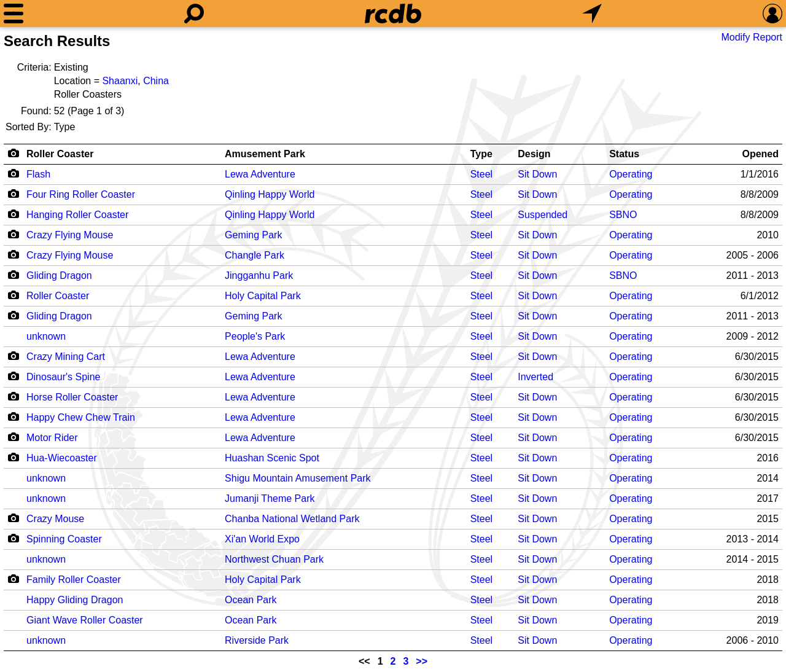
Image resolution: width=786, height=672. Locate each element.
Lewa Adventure (260, 174)
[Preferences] (772, 14)
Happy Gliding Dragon (75, 600)
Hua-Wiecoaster (62, 458)
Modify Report (752, 37)
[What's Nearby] (592, 14)
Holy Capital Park (263, 296)
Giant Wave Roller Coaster (85, 620)
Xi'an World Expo (262, 539)
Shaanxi (120, 81)
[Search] (194, 14)
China (156, 81)
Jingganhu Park (259, 275)
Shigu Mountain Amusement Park (298, 478)
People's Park (255, 336)
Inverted (535, 377)
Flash (38, 174)
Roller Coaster (60, 154)
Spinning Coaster (64, 539)
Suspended (543, 215)
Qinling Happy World (270, 194)
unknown (46, 336)
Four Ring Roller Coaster (81, 194)
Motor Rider (52, 438)
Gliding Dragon (59, 275)
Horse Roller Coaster (72, 397)
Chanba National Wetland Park (292, 519)
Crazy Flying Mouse (70, 235)
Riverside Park (257, 640)
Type (481, 154)
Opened (760, 154)
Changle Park (255, 255)
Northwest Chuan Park (274, 559)
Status (624, 154)
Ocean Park (251, 600)
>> (422, 661)
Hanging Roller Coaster (77, 215)
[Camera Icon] (13, 173)
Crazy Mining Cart (66, 357)
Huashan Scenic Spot (272, 458)
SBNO (623, 215)
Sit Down (537, 174)
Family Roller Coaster (74, 580)
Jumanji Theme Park (270, 498)
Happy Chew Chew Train (81, 417)
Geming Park (253, 235)
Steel (481, 174)
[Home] (393, 14)
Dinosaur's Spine (63, 377)
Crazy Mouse (55, 519)
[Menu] (14, 14)
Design (534, 154)
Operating (631, 174)
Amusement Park (265, 154)
